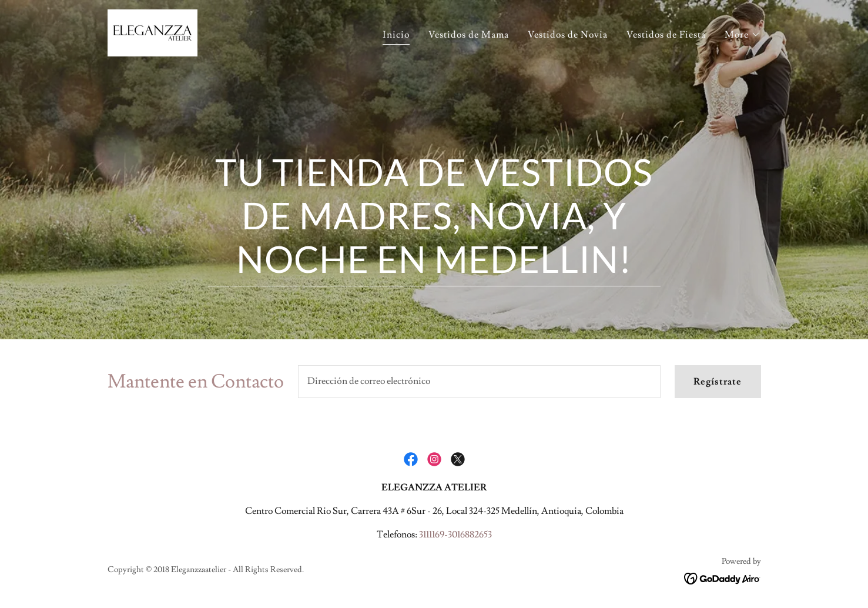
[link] (153, 31)
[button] (743, 35)
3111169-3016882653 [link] (455, 534)
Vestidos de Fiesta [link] (666, 35)
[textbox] (480, 382)
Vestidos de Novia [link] (568, 35)
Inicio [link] (396, 35)
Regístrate (718, 382)
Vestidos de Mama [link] (469, 35)
